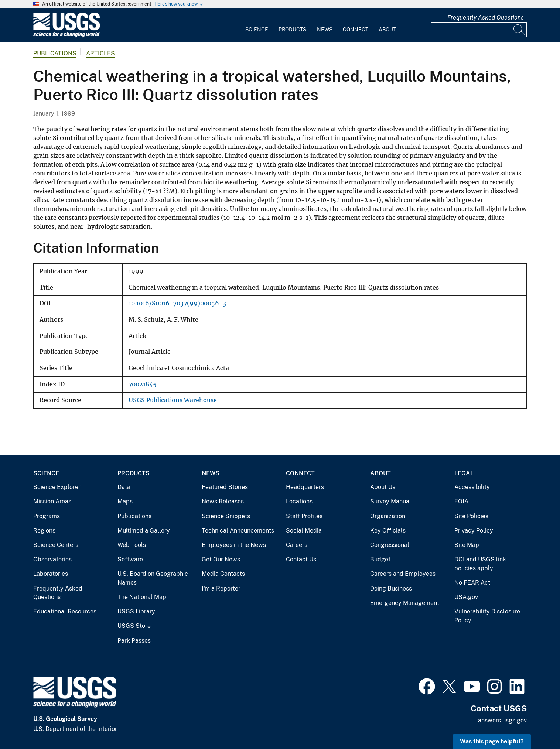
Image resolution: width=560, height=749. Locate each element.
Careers (297, 545)
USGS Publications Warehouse (173, 400)
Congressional (390, 545)
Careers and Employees (403, 574)
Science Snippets (226, 516)
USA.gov (466, 597)
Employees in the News (234, 545)
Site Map (467, 545)
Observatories (52, 559)
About (387, 30)
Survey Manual (391, 501)
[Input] (479, 30)
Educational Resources (65, 611)
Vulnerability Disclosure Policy (487, 616)
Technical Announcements (238, 531)
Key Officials (388, 531)
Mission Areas (52, 501)
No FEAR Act (472, 583)
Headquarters (305, 487)
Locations (299, 501)
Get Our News (221, 559)
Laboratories (51, 574)
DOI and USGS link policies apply (480, 564)
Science (257, 30)
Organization (388, 516)
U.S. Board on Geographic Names (153, 578)
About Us (383, 487)
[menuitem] (257, 25)
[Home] (66, 36)
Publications (55, 53)
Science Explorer (57, 487)
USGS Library (136, 611)
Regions (44, 531)
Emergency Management (405, 603)
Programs (47, 516)
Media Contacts (223, 574)
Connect (356, 30)
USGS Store (134, 626)
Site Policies (471, 516)
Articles (100, 53)
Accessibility (472, 487)
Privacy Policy (474, 531)
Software (130, 559)
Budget (380, 559)
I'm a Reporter (221, 589)
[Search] (519, 30)
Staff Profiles (304, 516)
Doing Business (391, 589)
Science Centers (56, 545)
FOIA (461, 501)
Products (292, 30)
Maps (125, 501)
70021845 (143, 384)
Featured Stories (225, 487)
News (325, 30)
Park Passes (134, 641)
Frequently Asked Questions (486, 18)
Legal (464, 473)
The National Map (142, 597)
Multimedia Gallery (144, 531)
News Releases (223, 501)
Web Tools (132, 545)
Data (124, 487)
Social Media (304, 531)
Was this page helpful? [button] (492, 741)
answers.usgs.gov (502, 720)
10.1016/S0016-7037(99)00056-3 (177, 303)
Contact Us (301, 559)
